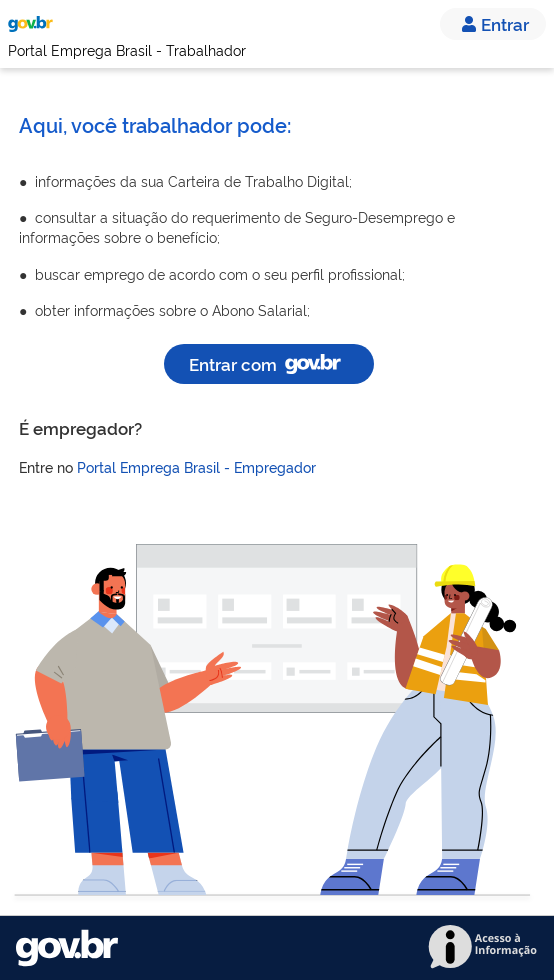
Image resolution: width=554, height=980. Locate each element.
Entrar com (269, 363)
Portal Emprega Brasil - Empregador (196, 466)
